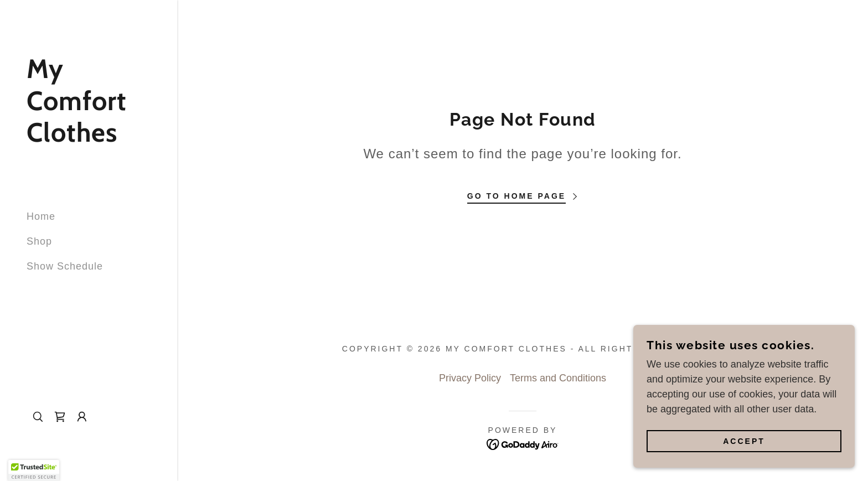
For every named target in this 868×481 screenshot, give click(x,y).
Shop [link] (39, 241)
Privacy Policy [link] (470, 378)
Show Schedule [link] (65, 266)
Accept (744, 441)
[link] (89, 138)
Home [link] (41, 216)
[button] (82, 417)
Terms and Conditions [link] (558, 378)
